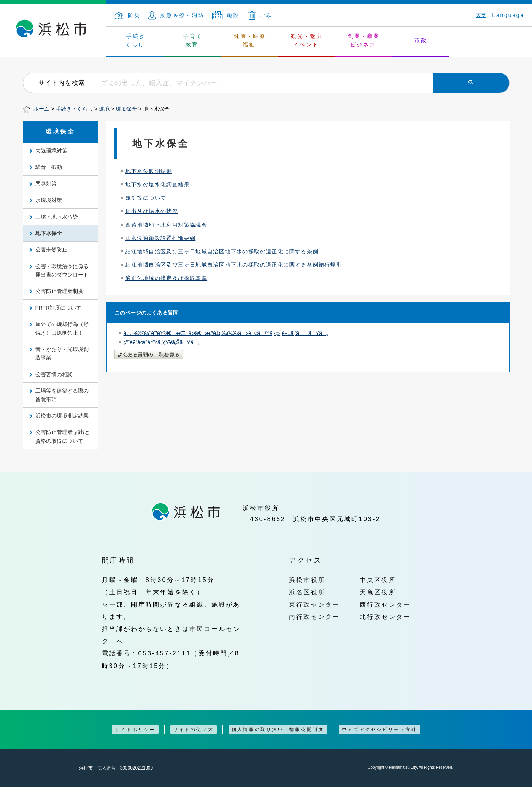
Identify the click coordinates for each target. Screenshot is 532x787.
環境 (104, 109)
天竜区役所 (378, 592)
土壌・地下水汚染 (57, 217)
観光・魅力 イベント (307, 40)
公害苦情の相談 (54, 374)
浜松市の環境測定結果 (62, 416)
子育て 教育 (193, 40)
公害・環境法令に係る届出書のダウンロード (62, 270)
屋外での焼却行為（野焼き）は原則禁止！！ (62, 328)
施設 (226, 15)
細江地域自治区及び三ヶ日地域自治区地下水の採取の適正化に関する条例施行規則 (234, 265)
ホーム (41, 109)
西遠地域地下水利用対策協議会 (167, 225)
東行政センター (315, 604)
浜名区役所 (307, 592)
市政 (421, 40)
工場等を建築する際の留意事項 (62, 395)
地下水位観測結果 (149, 171)
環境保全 (126, 109)
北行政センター (385, 617)
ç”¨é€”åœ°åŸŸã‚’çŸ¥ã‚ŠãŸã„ (162, 342)
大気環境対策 (51, 151)
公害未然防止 (51, 250)
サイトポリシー (135, 730)
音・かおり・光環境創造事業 (62, 353)
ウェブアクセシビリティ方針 (380, 730)
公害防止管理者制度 (59, 291)
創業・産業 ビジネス (364, 40)
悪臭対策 (46, 184)
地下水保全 (49, 233)
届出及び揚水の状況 (152, 211)
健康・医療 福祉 (250, 40)
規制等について (146, 198)
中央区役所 (378, 580)
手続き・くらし (74, 109)
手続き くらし (136, 40)
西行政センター (385, 604)
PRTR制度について (59, 308)
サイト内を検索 (62, 83)
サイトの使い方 (194, 730)
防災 (127, 15)
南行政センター (315, 617)
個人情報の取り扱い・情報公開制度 (278, 730)
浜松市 (53, 30)
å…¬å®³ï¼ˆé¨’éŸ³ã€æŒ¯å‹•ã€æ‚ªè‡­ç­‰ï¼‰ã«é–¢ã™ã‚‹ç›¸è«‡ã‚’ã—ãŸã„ (226, 333)
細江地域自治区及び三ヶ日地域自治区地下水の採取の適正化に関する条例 (222, 251)
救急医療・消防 (176, 15)
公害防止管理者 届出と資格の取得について (63, 436)
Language (500, 15)
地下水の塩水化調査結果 (158, 184)
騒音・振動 (49, 167)
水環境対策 (49, 200)
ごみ (260, 15)
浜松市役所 (307, 580)
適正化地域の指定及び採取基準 (167, 278)
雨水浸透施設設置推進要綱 (161, 238)
